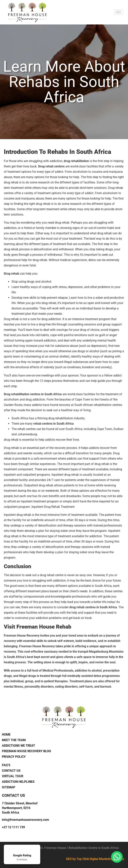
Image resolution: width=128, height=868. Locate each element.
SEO (69, 859)
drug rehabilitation (76, 161)
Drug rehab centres (51, 166)
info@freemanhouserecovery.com (25, 820)
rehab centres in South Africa (54, 424)
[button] (117, 857)
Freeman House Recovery (22, 636)
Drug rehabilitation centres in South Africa (33, 394)
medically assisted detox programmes (94, 676)
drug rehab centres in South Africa (93, 607)
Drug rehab (11, 274)
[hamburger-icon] (119, 12)
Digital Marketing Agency (107, 859)
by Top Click (81, 859)
